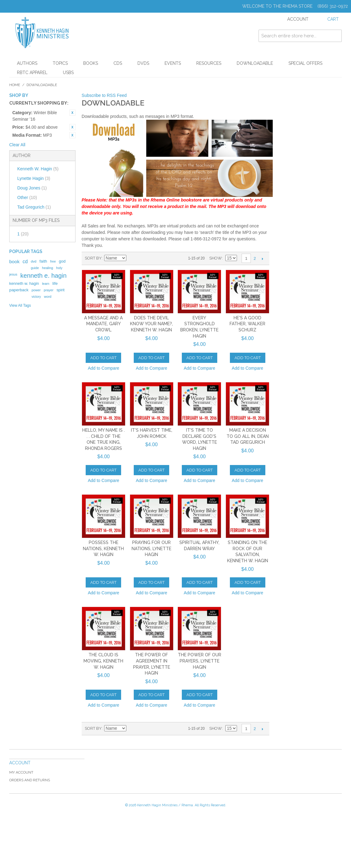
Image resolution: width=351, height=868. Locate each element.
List (153, 258)
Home (15, 85)
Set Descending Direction (132, 258)
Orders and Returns (30, 780)
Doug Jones (32, 188)
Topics (60, 63)
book (14, 262)
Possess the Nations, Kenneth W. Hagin (103, 548)
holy (59, 268)
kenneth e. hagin (43, 276)
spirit (60, 290)
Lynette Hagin (34, 178)
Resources (209, 63)
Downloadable (255, 63)
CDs (118, 63)
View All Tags (20, 305)
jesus (13, 274)
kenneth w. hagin (24, 283)
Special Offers (305, 63)
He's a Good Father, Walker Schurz (247, 324)
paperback (19, 290)
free (53, 261)
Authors (27, 63)
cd (25, 262)
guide (35, 268)
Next (262, 259)
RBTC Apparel (32, 73)
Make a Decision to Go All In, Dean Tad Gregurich (248, 436)
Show (216, 258)
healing (47, 268)
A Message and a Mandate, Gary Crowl (103, 324)
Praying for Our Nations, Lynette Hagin (151, 548)
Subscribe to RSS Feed (104, 95)
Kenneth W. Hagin (38, 169)
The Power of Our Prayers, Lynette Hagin (200, 661)
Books (91, 63)
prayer (49, 290)
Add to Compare (104, 368)
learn (46, 284)
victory (36, 297)
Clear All (17, 145)
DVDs (143, 63)
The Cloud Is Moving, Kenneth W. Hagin (103, 661)
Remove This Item (72, 113)
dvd (34, 261)
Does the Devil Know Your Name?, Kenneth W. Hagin (151, 324)
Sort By (93, 258)
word (48, 297)
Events (173, 63)
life (55, 283)
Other (27, 197)
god (62, 261)
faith (43, 261)
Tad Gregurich (34, 207)
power (36, 290)
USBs (68, 73)
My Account (21, 772)
